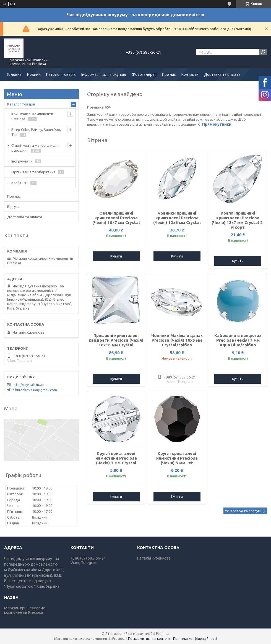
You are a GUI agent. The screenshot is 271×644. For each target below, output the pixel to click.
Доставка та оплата (222, 74)
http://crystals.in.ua (28, 385)
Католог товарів (61, 74)
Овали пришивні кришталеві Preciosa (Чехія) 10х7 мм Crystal (116, 218)
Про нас (169, 74)
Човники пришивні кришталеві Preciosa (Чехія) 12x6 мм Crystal (177, 218)
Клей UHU (19, 183)
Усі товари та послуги (243, 511)
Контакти (190, 74)
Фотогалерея (144, 74)
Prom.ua (163, 634)
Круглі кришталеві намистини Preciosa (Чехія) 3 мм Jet (177, 458)
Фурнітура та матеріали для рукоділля (35, 148)
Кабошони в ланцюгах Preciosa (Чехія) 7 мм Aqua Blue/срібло (238, 340)
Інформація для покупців (104, 74)
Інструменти (22, 161)
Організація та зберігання (33, 172)
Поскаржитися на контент (149, 639)
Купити (116, 256)
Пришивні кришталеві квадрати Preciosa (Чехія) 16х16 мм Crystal (116, 340)
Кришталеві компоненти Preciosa (32, 116)
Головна (14, 74)
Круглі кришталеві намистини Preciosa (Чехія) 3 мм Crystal (116, 458)
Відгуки (13, 207)
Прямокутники (217, 124)
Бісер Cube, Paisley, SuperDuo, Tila (36, 132)
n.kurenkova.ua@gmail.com (35, 390)
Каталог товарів (21, 104)
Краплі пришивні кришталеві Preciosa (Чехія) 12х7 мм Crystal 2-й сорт (238, 220)
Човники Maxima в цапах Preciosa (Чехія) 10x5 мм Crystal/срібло (177, 340)
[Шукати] (263, 52)
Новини (34, 74)
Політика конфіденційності (195, 639)
